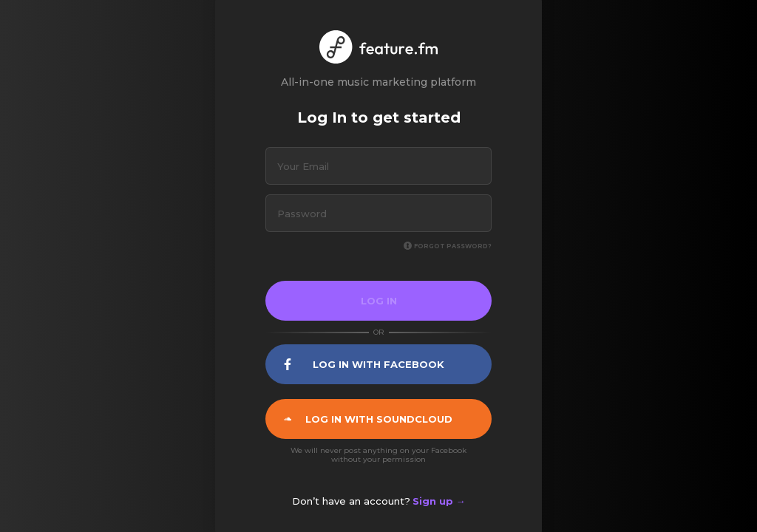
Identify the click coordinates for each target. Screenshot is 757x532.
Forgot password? (448, 246)
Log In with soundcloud (368, 419)
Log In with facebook (364, 364)
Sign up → (439, 501)
